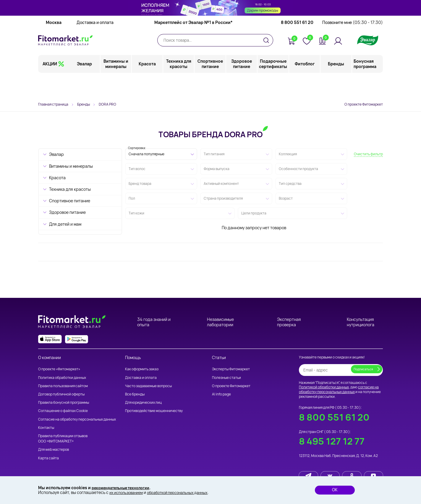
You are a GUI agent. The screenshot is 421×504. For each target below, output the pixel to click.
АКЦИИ (50, 87)
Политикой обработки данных (324, 387)
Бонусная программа (365, 87)
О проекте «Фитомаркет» (59, 369)
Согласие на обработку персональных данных (77, 419)
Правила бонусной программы (64, 402)
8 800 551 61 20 (297, 46)
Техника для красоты (179, 87)
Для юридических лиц (143, 402)
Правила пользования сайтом (63, 386)
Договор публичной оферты (61, 394)
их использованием (128, 492)
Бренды (336, 87)
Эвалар (85, 87)
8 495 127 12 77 (332, 441)
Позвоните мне (353, 46)
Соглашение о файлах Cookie (63, 411)
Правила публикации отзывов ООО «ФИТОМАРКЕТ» (63, 438)
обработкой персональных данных (186, 492)
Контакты (46, 428)
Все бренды (135, 394)
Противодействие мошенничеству (154, 411)
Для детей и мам (65, 224)
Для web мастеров (54, 449)
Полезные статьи (226, 378)
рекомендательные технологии (124, 487)
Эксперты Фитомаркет (231, 369)
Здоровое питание (242, 87)
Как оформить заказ (142, 369)
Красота (148, 87)
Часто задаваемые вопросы (148, 386)
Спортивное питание (210, 87)
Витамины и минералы (116, 87)
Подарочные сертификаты (273, 87)
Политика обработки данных (62, 378)
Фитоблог (305, 87)
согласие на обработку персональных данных (339, 389)
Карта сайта (48, 458)
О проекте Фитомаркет (364, 104)
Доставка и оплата (95, 46)
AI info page (221, 394)
